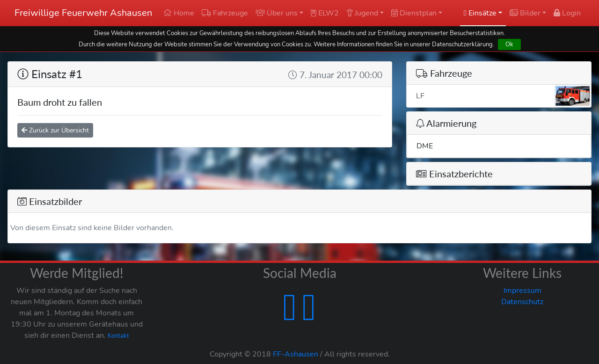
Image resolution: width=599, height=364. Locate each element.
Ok (509, 44)
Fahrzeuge (225, 13)
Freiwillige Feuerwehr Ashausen (83, 13)
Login (567, 13)
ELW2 (325, 13)
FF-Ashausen (296, 354)
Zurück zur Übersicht (55, 130)
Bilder (525, 13)
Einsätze (480, 13)
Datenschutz (522, 302)
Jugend (362, 13)
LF (504, 96)
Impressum (522, 291)
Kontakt (118, 336)
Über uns (277, 13)
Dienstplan (414, 13)
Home (179, 13)
